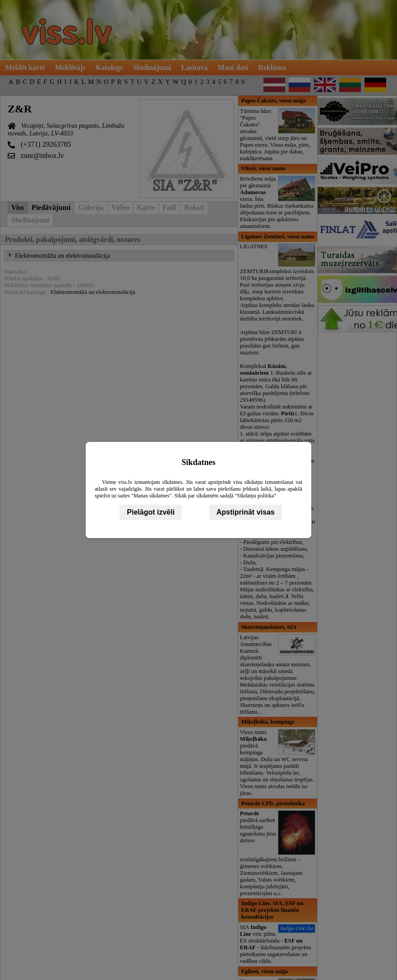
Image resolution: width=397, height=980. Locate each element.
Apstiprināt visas (246, 512)
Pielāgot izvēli (151, 512)
